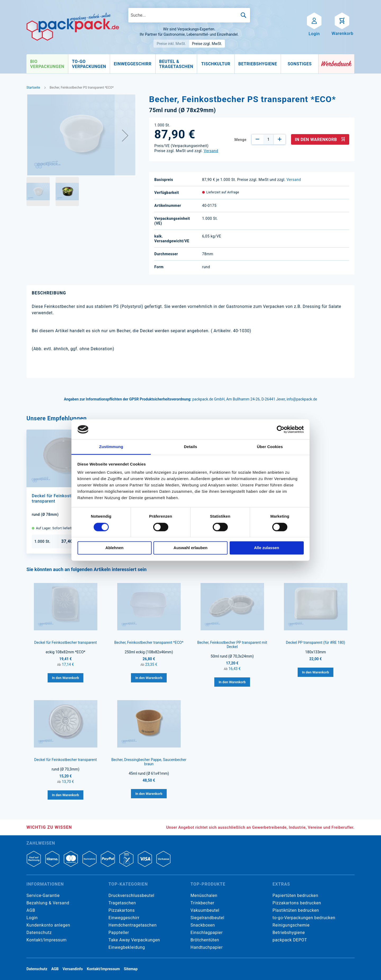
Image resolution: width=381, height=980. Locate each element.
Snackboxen (203, 925)
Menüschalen (204, 895)
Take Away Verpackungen (134, 940)
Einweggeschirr (124, 918)
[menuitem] (47, 64)
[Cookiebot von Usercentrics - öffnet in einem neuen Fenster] (281, 429)
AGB (31, 910)
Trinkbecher (202, 903)
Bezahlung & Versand (48, 903)
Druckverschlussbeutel (131, 895)
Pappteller (119, 933)
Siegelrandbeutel (207, 918)
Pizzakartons (122, 910)
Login (32, 918)
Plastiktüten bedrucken (296, 910)
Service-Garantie (43, 895)
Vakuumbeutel (205, 910)
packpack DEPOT (290, 940)
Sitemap (131, 969)
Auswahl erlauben (190, 548)
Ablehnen (114, 548)
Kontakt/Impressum (47, 940)
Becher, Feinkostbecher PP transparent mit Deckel (232, 645)
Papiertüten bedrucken (295, 895)
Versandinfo (73, 969)
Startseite (33, 88)
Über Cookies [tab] (270, 447)
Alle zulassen (267, 548)
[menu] (173, 64)
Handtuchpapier (207, 947)
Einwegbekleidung (127, 947)
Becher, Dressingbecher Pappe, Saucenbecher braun (149, 762)
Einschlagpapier (207, 933)
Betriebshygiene (289, 933)
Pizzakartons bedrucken (297, 903)
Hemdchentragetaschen (133, 925)
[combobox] (189, 15)
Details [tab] (190, 447)
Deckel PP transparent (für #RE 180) (315, 642)
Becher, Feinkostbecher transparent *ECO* (149, 642)
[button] (125, 135)
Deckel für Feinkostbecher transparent (65, 642)
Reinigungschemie (291, 925)
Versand (211, 151)
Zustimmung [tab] (111, 447)
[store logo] (73, 27)
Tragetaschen (122, 903)
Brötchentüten (205, 940)
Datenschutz (39, 933)
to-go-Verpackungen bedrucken (304, 918)
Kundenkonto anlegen (48, 925)
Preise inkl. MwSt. (171, 44)
